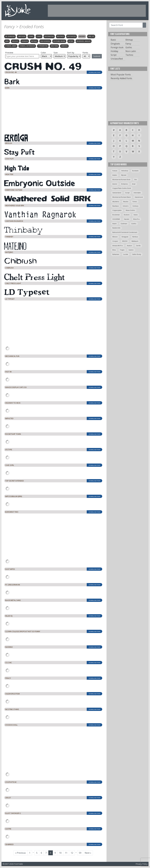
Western (54, 46)
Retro (71, 41)
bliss (114, 250)
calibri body (137, 254)
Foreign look (117, 47)
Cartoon (22, 36)
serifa (138, 246)
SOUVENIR (116, 219)
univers (126, 206)
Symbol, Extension (27, 46)
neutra (126, 201)
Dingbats (115, 44)
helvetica (125, 171)
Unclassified (117, 59)
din (136, 179)
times (135, 201)
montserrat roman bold (121, 179)
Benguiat (125, 237)
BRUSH (125, 241)
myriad (124, 175)
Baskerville (116, 228)
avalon (129, 246)
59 (81, 853)
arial (134, 184)
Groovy (15, 41)
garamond (139, 197)
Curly (39, 36)
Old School (45, 41)
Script (114, 55)
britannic (125, 184)
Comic (31, 36)
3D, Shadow (10, 36)
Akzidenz (116, 201)
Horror (25, 41)
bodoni (127, 215)
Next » (88, 853)
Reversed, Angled (84, 41)
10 (61, 853)
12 (73, 853)
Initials (34, 41)
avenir (115, 184)
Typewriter (43, 46)
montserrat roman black (122, 197)
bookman (116, 215)
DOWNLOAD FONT (95, 72)
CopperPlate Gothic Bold (122, 188)
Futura (115, 171)
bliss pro (136, 219)
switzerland (117, 193)
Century (135, 206)
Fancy (128, 44)
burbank (135, 171)
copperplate (117, 210)
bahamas (116, 254)
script (127, 193)
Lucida (126, 254)
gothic (134, 224)
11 (67, 853)
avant (114, 224)
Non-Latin (131, 51)
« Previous (20, 853)
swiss (136, 215)
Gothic (129, 47)
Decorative (49, 36)
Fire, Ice (91, 36)
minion (115, 237)
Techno (129, 55)
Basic (113, 40)
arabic (115, 175)
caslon (131, 250)
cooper (115, 241)
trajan (122, 250)
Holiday (114, 51)
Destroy (60, 36)
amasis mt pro (118, 246)
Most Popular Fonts (121, 75)
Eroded (82, 36)
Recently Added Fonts (121, 78)
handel (127, 219)
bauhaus (116, 206)
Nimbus (135, 237)
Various (64, 46)
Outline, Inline (59, 41)
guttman (124, 224)
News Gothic (130, 210)
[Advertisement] (97, 11)
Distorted (71, 36)
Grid (7, 41)
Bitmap (129, 40)
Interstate (137, 193)
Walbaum (135, 241)
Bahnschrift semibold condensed (125, 232)
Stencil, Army (11, 46)
